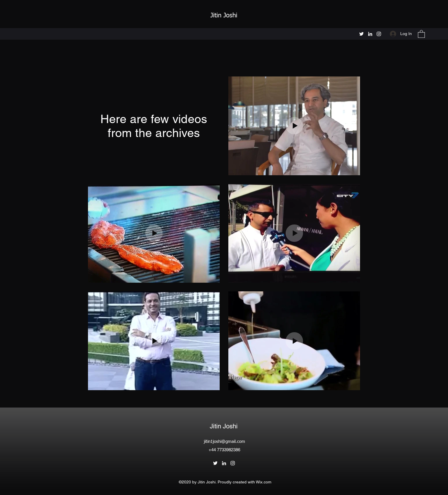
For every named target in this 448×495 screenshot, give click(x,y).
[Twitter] (361, 34)
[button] (421, 34)
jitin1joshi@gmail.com (224, 442)
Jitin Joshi (225, 16)
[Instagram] (379, 34)
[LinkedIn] (370, 34)
